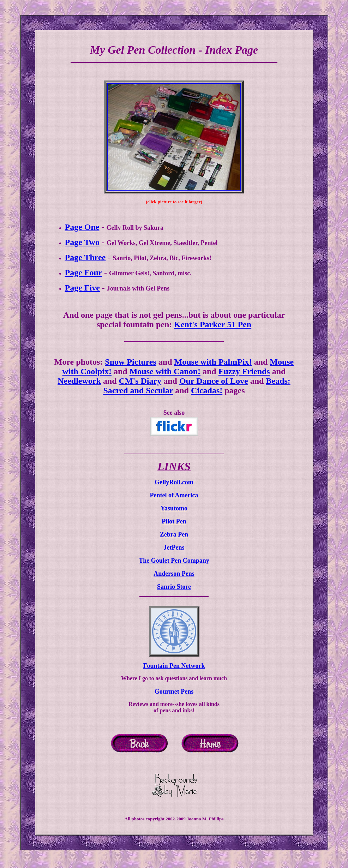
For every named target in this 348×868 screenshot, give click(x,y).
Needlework (79, 381)
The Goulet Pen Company (174, 561)
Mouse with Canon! (165, 371)
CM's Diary (140, 381)
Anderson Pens (174, 574)
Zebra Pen (174, 534)
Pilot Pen (174, 521)
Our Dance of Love (214, 381)
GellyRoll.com (174, 482)
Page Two (82, 242)
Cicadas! (207, 390)
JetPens (174, 547)
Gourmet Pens (174, 692)
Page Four (84, 273)
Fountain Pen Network (174, 666)
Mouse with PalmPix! (213, 362)
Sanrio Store (174, 587)
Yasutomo (174, 508)
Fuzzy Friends (244, 371)
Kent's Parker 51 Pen (213, 324)
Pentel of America (174, 495)
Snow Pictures (131, 362)
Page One (82, 227)
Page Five (82, 288)
